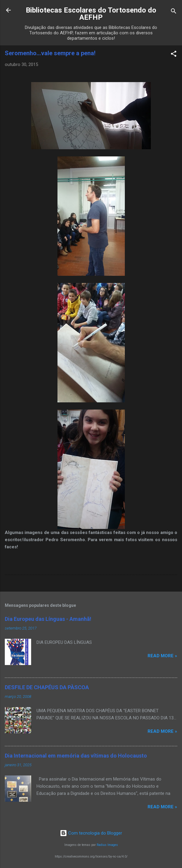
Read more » (162, 656)
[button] (174, 55)
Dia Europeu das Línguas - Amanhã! (48, 619)
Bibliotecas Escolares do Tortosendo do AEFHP (91, 14)
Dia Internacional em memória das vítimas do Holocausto (76, 756)
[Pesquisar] (174, 12)
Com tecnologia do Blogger (91, 833)
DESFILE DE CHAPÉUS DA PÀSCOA (47, 687)
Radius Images (107, 845)
